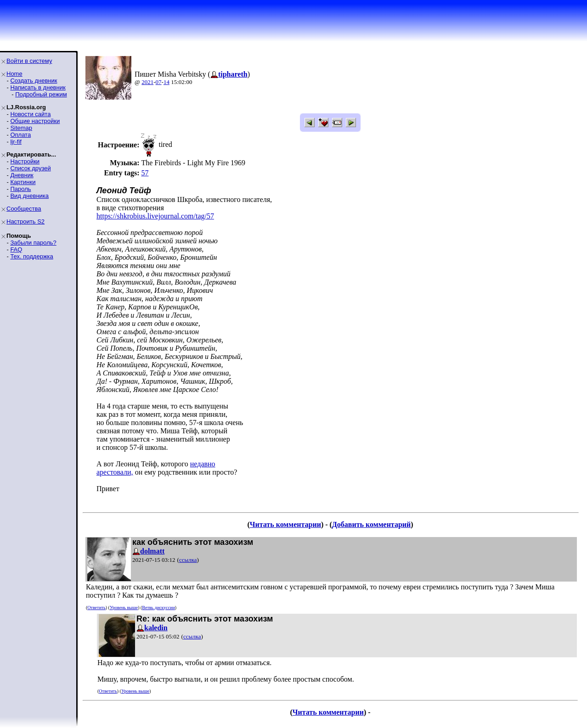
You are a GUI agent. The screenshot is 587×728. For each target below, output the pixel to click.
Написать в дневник (38, 87)
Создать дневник (34, 81)
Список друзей (30, 168)
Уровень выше (124, 608)
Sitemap (21, 128)
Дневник (22, 175)
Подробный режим (41, 94)
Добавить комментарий (371, 524)
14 (167, 82)
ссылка (188, 560)
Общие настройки (35, 121)
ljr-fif (16, 142)
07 (159, 82)
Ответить (96, 608)
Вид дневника (29, 196)
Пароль (20, 189)
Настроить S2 (25, 221)
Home (14, 74)
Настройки (25, 161)
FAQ (16, 249)
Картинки (23, 182)
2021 (147, 82)
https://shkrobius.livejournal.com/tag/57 (155, 216)
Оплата (20, 135)
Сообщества (24, 209)
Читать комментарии (285, 524)
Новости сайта (30, 114)
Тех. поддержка (31, 256)
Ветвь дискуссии (158, 608)
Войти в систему (29, 61)
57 (145, 173)
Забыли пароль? (33, 243)
